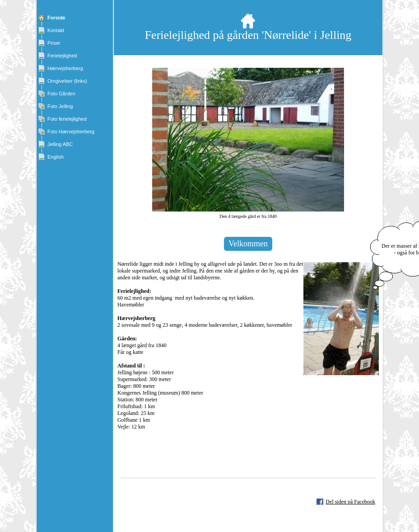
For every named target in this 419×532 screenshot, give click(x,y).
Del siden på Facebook (350, 502)
